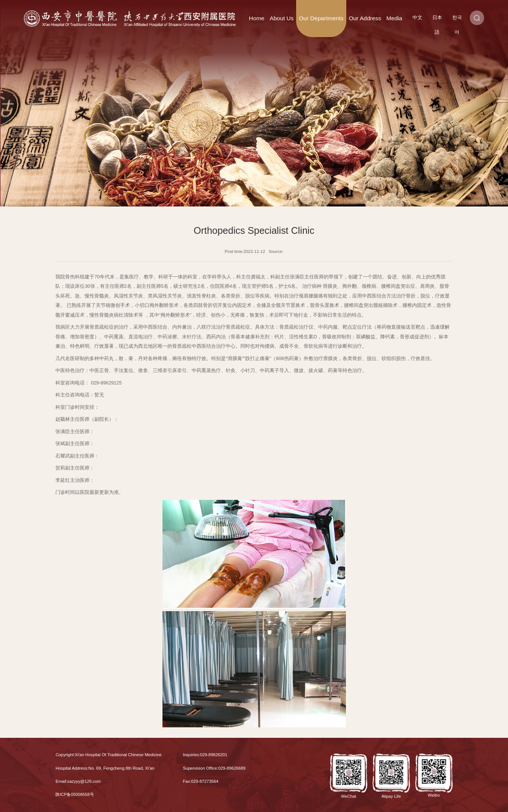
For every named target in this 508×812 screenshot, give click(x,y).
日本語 (437, 20)
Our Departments (321, 18)
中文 (417, 17)
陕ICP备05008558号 (74, 794)
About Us (282, 18)
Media (394, 18)
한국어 (457, 20)
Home (257, 18)
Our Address (365, 18)
